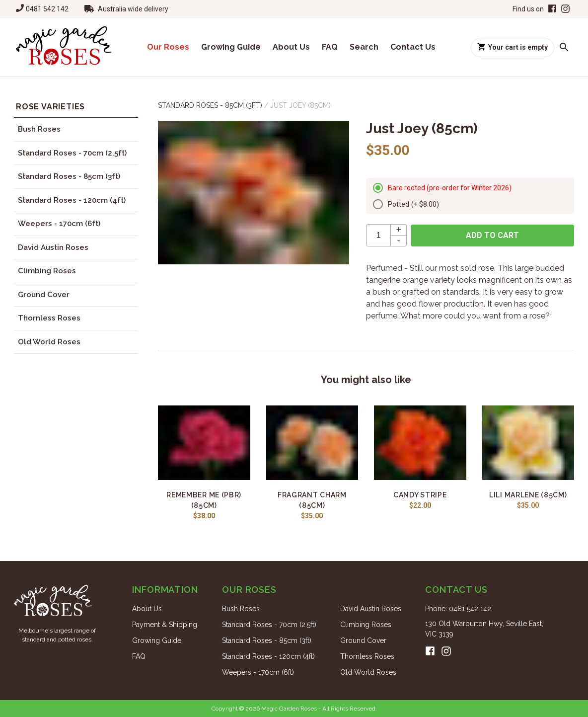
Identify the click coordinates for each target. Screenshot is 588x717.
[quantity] (378, 235)
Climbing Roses (47, 271)
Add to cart (492, 235)
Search (364, 47)
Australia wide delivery (133, 9)
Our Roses (168, 47)
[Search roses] (564, 47)
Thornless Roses (49, 318)
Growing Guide (231, 47)
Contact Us (413, 47)
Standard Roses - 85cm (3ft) (69, 176)
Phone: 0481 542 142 (458, 609)
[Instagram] (565, 9)
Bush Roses (39, 129)
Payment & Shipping (165, 625)
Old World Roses (49, 342)
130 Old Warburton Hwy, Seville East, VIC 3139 (484, 629)
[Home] (64, 47)
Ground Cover (44, 295)
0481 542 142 (47, 9)
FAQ (330, 47)
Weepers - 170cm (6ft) (59, 224)
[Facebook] (551, 9)
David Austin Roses (53, 247)
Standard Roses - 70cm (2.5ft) (72, 153)
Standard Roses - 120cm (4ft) (72, 200)
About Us (291, 47)
